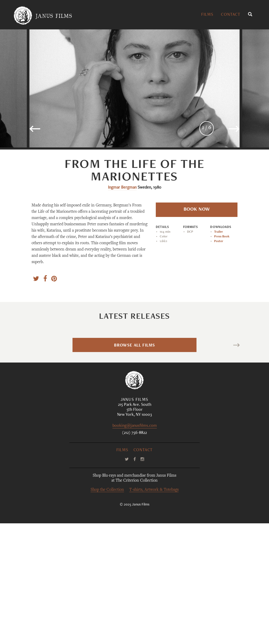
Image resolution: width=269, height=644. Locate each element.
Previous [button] (52, 131)
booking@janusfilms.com (135, 547)
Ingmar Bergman (122, 188)
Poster (219, 241)
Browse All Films (134, 466)
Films (207, 15)
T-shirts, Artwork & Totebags (154, 611)
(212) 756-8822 (134, 554)
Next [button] (220, 131)
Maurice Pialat (230, 419)
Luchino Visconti (148, 419)
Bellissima (154, 383)
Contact (231, 15)
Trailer (219, 232)
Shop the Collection (107, 611)
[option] (134, 88)
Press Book (222, 237)
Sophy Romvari (61, 419)
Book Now (197, 210)
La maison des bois (238, 383)
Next (229, 467)
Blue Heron (70, 383)
